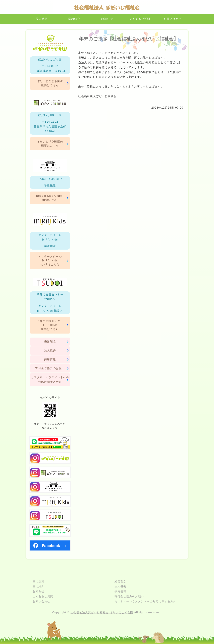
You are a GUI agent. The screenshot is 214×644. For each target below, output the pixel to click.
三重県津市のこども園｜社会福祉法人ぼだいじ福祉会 (107, 9)
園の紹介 (74, 19)
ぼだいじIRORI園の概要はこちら (50, 144)
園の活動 (41, 19)
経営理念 (50, 341)
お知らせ (107, 19)
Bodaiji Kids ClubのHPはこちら (50, 198)
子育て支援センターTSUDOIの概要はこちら (50, 325)
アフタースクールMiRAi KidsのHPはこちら (50, 261)
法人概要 (50, 350)
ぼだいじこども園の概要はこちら (50, 83)
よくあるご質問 (140, 19)
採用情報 (50, 359)
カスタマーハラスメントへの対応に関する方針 (50, 380)
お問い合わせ (173, 19)
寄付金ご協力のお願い (50, 368)
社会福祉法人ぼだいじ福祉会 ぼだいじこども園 (102, 612)
